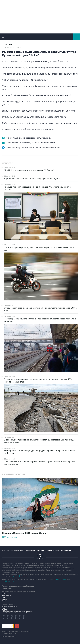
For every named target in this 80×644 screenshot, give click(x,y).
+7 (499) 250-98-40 (60, 579)
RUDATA (5, 610)
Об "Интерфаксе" (17, 550)
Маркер (5, 599)
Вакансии (40, 550)
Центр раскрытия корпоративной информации (17, 612)
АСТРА (4, 601)
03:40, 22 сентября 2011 (11, 47)
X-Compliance (6, 596)
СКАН (4, 608)
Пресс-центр (30, 550)
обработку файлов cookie (20, 576)
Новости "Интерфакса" (10, 607)
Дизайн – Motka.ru (9, 636)
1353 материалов (10, 537)
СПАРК (4, 594)
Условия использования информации (16, 631)
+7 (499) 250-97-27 (8, 581)
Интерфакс (40, 37)
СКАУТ (4, 597)
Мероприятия (66, 550)
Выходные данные (9, 634)
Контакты (6, 550)
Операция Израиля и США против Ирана (24, 533)
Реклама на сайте (52, 550)
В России (7, 45)
